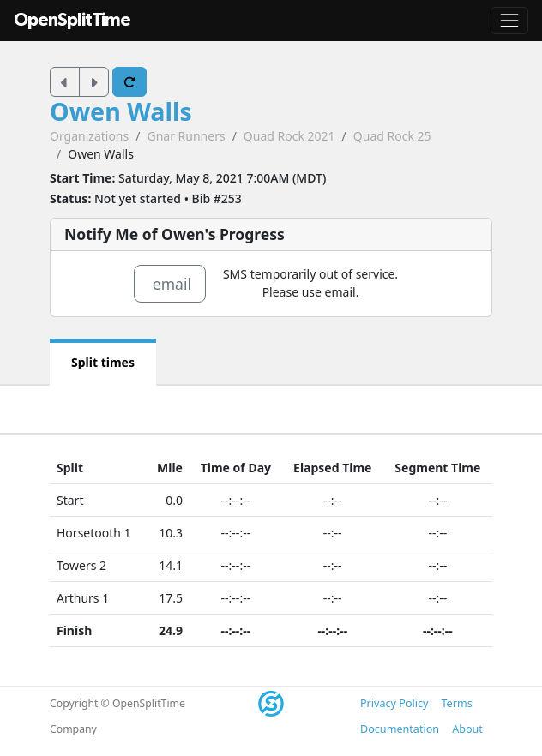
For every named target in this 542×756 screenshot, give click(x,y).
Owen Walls (121, 111)
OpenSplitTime (72, 20)
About (467, 729)
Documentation (400, 729)
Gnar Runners (186, 136)
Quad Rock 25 (392, 136)
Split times (103, 362)
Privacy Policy (394, 703)
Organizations (89, 136)
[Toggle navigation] (509, 21)
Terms (456, 703)
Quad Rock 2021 (289, 136)
